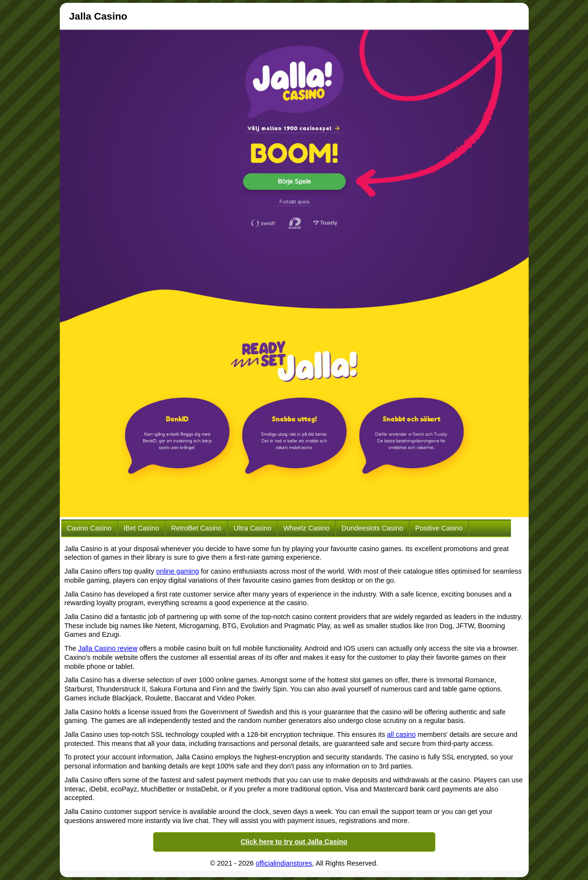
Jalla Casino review (108, 648)
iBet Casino (141, 528)
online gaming (178, 571)
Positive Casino (439, 528)
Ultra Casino (252, 528)
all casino (401, 734)
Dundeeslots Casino (372, 528)
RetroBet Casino (197, 528)
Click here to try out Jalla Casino (294, 842)
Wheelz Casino (306, 528)
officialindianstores (284, 863)
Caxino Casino (89, 528)
